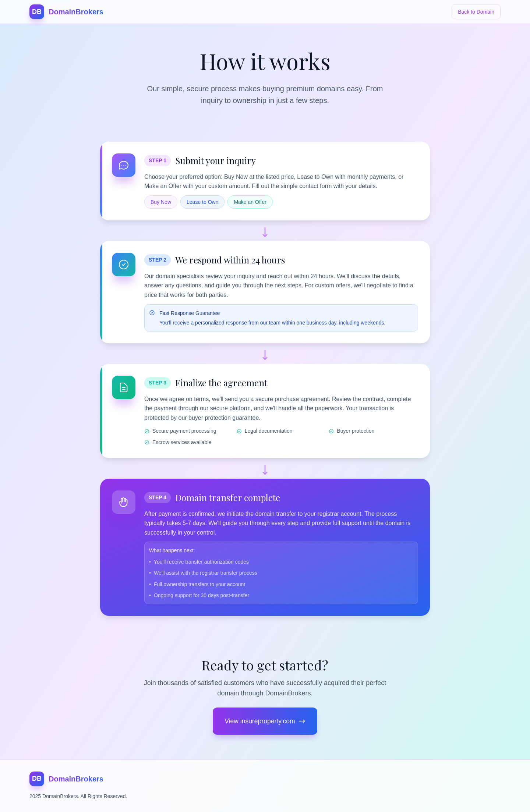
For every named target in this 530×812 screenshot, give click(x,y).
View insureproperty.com (265, 721)
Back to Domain (476, 12)
